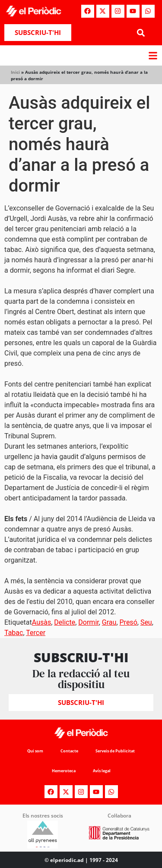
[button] (141, 33)
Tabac (14, 633)
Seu (146, 622)
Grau (109, 622)
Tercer (36, 633)
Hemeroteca (64, 771)
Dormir (88, 622)
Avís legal (102, 771)
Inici (15, 72)
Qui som (35, 751)
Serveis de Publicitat (115, 751)
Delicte (65, 622)
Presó (129, 622)
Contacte (69, 751)
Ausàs (41, 622)
